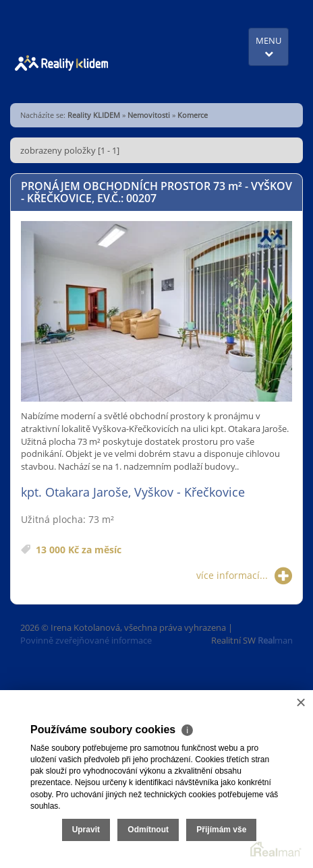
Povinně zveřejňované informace (86, 640)
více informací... (244, 576)
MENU (268, 46)
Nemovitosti (149, 115)
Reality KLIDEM (94, 115)
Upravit (86, 830)
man (275, 640)
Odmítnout (148, 830)
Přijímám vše (221, 830)
